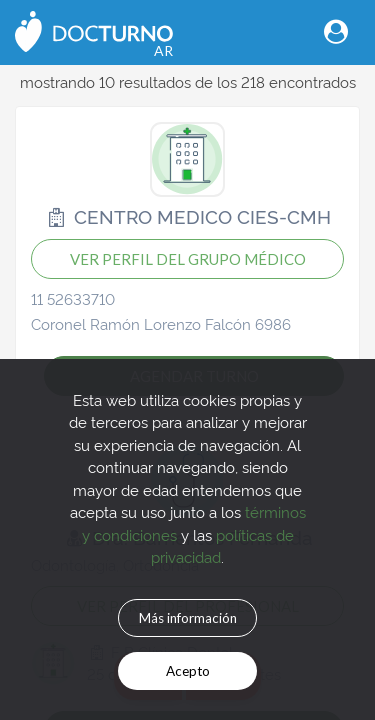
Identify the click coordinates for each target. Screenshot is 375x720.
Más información (188, 618)
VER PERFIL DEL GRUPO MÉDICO (188, 259)
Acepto (188, 671)
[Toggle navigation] (336, 31)
